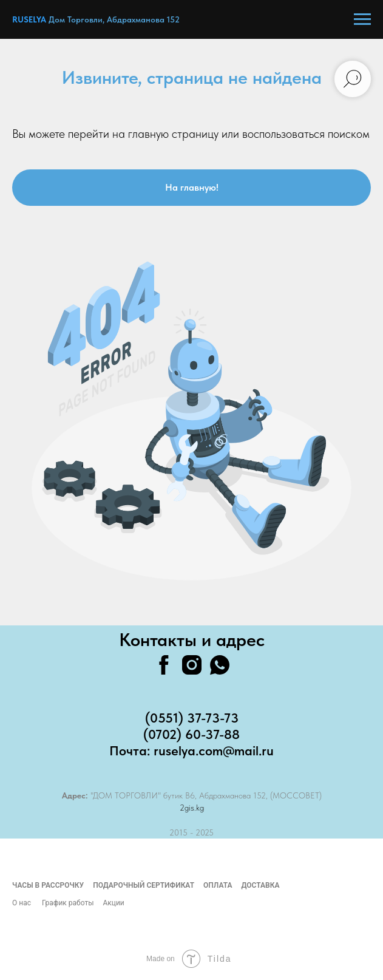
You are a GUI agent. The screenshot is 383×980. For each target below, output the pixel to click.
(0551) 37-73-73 (192, 718)
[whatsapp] (220, 665)
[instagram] (192, 665)
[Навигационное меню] (362, 19)
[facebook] (164, 665)
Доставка (260, 885)
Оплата (218, 885)
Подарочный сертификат (144, 885)
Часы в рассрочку (48, 885)
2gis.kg (192, 808)
